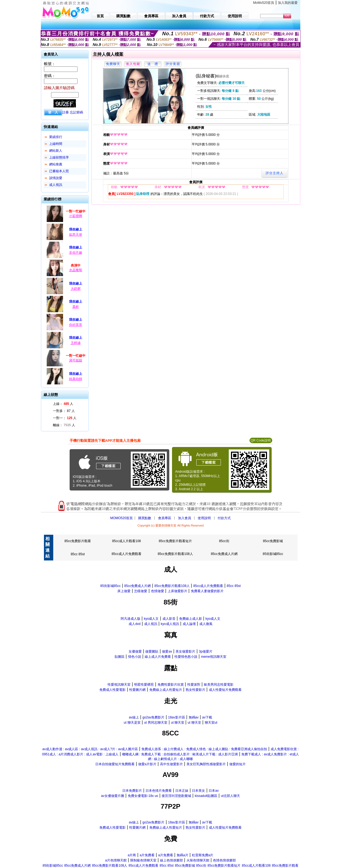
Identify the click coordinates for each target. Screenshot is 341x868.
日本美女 (198, 791)
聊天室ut (211, 723)
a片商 (132, 855)
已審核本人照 (59, 171)
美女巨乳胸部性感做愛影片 (206, 764)
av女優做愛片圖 (113, 796)
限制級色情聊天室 (143, 860)
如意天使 (76, 235)
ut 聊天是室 (132, 723)
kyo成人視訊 (170, 624)
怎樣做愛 (141, 591)
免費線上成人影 (191, 619)
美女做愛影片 (185, 651)
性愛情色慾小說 (186, 657)
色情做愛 (158, 591)
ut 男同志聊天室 (156, 723)
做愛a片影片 (147, 764)
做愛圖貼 (152, 651)
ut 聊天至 (194, 723)
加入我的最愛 (288, 3)
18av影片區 (176, 717)
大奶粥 (76, 289)
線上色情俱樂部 (171, 860)
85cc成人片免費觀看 (127, 554)
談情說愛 (56, 178)
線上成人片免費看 (158, 657)
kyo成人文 (151, 619)
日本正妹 (182, 791)
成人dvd (134, 624)
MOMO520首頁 (122, 518)
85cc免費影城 (273, 541)
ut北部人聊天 (230, 796)
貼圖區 (120, 657)
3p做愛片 (205, 651)
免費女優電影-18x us (143, 796)
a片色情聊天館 (116, 860)
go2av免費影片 (154, 717)
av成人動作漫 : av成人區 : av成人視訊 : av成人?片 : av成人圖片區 (90, 749)
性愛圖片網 (137, 690)
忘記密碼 (76, 112)
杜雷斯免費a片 (203, 855)
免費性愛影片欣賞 (171, 685)
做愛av (167, 651)
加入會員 (185, 518)
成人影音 (169, 619)
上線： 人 (63, 404)
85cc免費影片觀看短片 (175, 541)
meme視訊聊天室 (214, 657)
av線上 (134, 717)
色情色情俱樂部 (224, 860)
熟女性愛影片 (195, 690)
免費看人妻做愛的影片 (207, 591)
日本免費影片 (132, 791)
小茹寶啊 (76, 216)
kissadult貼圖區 (206, 796)
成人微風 (206, 624)
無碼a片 (183, 855)
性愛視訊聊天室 (119, 685)
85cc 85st (78, 554)
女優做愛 (135, 651)
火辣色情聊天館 (198, 860)
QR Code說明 (261, 440)
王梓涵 (76, 343)
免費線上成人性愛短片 (166, 690)
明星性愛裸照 (144, 685)
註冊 (66, 112)
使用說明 (204, 518)
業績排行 (56, 137)
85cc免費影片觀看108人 (175, 554)
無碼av (194, 717)
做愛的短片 (238, 764)
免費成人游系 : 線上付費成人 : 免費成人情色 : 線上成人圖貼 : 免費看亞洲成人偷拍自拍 (204, 749)
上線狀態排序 (59, 157)
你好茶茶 (76, 325)
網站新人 (56, 151)
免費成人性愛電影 (112, 690)
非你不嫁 (76, 253)
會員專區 (165, 518)
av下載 (207, 717)
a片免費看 (147, 855)
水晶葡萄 (76, 270)
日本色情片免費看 (159, 791)
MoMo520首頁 (264, 3)
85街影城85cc (273, 554)
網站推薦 (56, 164)
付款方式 (224, 518)
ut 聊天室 (178, 723)
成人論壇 (189, 624)
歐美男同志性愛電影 (219, 685)
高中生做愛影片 (171, 764)
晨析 (76, 307)
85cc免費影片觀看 (78, 541)
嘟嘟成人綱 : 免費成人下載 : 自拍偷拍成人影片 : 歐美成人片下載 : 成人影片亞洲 (180, 754)
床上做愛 (124, 591)
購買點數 (144, 518)
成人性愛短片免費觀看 (225, 690)
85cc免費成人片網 (224, 554)
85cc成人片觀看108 (127, 541)
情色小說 (135, 657)
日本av (214, 791)
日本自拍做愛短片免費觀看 (115, 764)
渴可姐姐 (76, 360)
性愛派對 (194, 685)
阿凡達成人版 (131, 619)
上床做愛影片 (177, 591)
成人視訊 (56, 185)
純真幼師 (76, 379)
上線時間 (56, 144)
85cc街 (224, 541)
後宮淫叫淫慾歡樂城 (176, 796)
